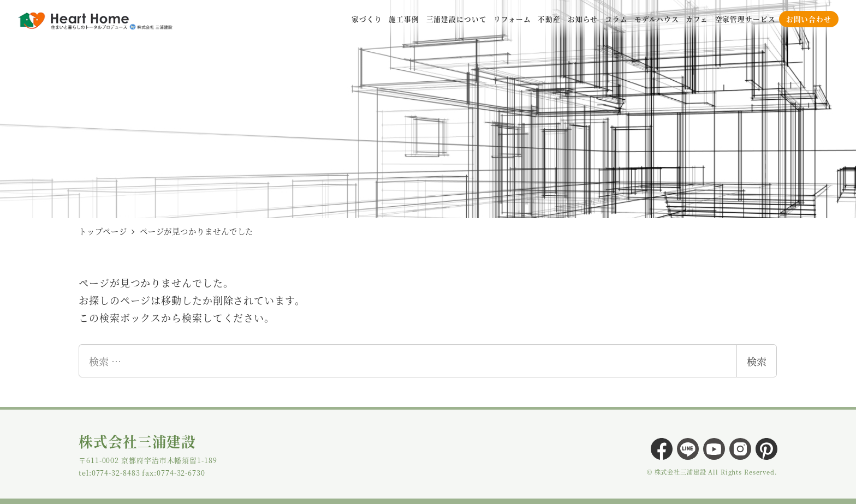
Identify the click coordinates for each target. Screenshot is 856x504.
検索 (757, 361)
